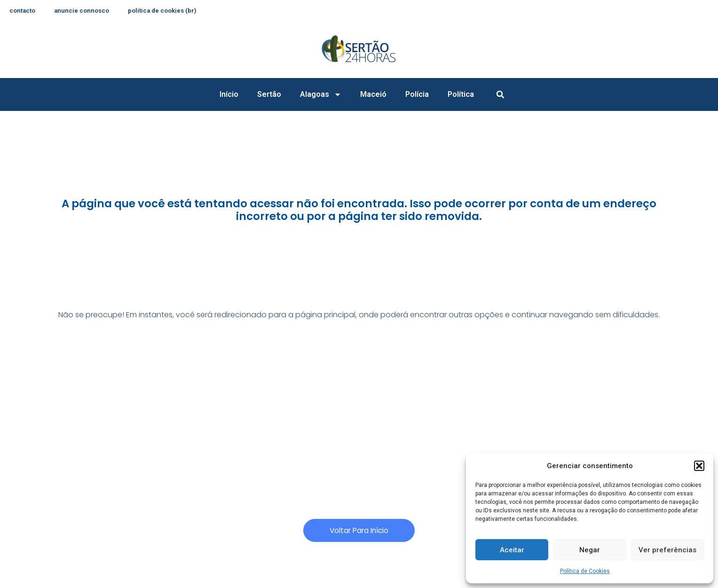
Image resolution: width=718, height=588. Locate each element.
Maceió (373, 94)
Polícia (417, 94)
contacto (24, 11)
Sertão (269, 94)
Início (229, 94)
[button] (699, 466)
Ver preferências (667, 550)
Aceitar (512, 550)
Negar (590, 550)
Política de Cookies (585, 571)
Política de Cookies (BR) (169, 11)
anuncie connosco (85, 11)
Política (461, 94)
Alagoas (321, 94)
